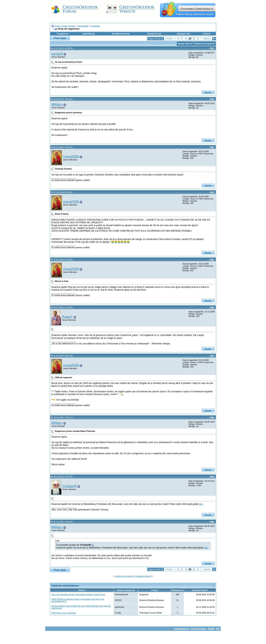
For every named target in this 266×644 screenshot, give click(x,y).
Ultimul (207, 39)
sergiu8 (57, 54)
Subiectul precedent (124, 576)
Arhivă (211, 629)
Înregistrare (63, 34)
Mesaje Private (154, 34)
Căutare (207, 34)
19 (178, 39)
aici (201, 504)
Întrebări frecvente (121, 34)
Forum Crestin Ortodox (65, 26)
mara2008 (71, 156)
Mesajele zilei (184, 34)
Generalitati (83, 26)
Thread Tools (184, 44)
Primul (169, 39)
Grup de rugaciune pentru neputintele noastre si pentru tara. (78, 594)
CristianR (70, 486)
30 (194, 39)
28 (186, 39)
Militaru (57, 104)
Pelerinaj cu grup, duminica (64, 613)
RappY (67, 317)
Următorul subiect (143, 576)
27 (182, 39)
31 (198, 39)
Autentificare (89, 34)
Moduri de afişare (204, 44)
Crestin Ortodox (199, 629)
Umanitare (95, 26)
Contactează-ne (181, 629)
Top (218, 629)
